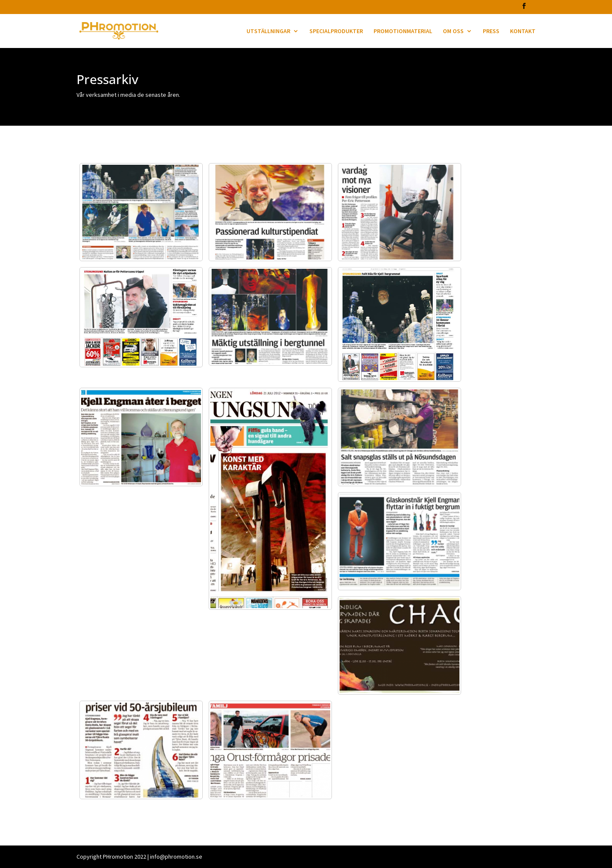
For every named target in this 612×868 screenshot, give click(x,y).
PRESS (491, 31)
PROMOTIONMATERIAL (403, 31)
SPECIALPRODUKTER (336, 31)
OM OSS (453, 31)
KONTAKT (523, 31)
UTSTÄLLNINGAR (268, 31)
